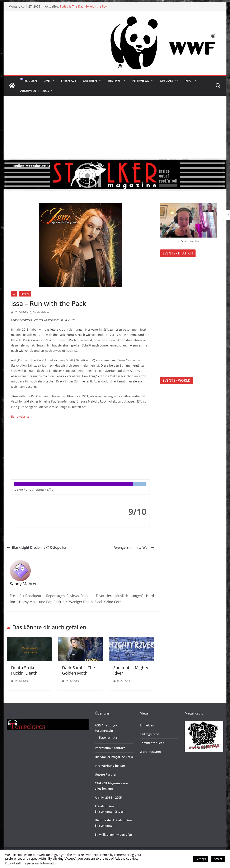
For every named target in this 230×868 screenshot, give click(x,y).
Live (47, 81)
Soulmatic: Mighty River (131, 670)
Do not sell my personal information (31, 863)
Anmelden (147, 725)
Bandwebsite (20, 416)
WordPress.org (150, 752)
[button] (52, 81)
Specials (167, 81)
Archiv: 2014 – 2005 (35, 91)
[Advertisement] (115, 127)
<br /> (24, 449)
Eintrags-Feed (149, 734)
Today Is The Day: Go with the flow (84, 6)
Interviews (140, 81)
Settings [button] (201, 859)
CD (14, 294)
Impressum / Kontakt (110, 748)
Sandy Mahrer (41, 312)
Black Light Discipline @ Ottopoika (36, 547)
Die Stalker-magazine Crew (114, 757)
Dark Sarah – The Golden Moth (78, 670)
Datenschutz (108, 737)
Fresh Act (69, 81)
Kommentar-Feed (152, 743)
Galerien (90, 81)
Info (188, 81)
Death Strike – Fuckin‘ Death (25, 670)
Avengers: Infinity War (134, 547)
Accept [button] (218, 859)
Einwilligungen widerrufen (113, 834)
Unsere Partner (106, 774)
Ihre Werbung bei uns (110, 766)
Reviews (114, 81)
